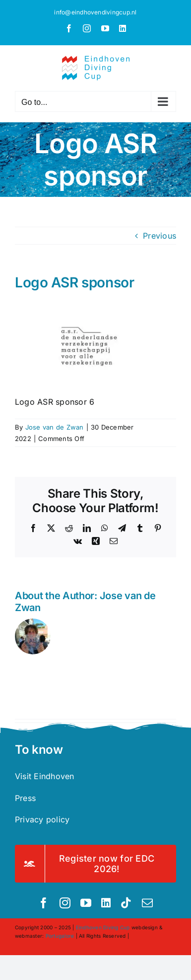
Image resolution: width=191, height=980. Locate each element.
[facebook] (44, 903)
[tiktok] (126, 903)
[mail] (147, 903)
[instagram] (65, 903)
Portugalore (60, 936)
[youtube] (86, 903)
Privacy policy (42, 819)
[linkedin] (106, 903)
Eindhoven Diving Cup (103, 927)
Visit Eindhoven (45, 776)
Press (25, 798)
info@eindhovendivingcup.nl (95, 12)
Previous (159, 236)
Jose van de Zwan (55, 427)
